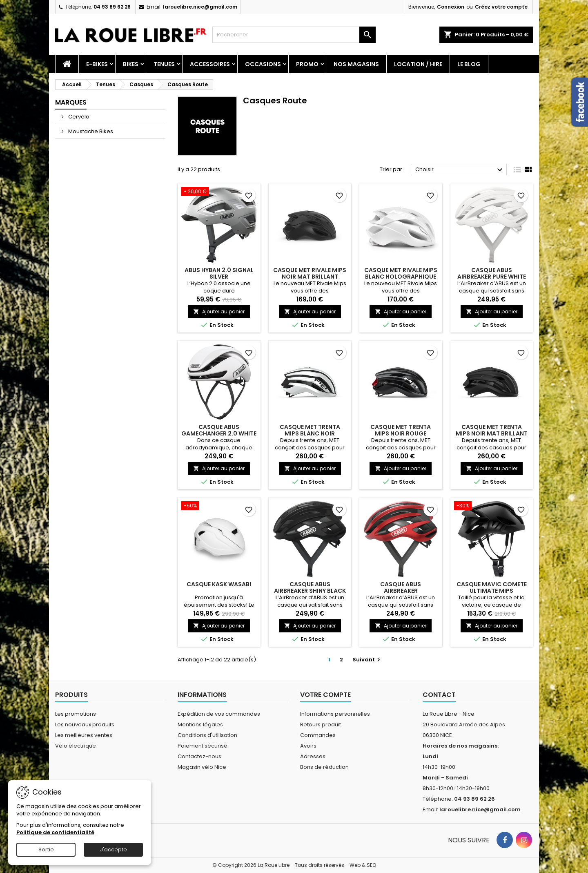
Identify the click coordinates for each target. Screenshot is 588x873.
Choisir (460, 170)
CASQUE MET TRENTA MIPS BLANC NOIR (310, 430)
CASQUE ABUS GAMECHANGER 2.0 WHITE (219, 430)
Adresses (313, 756)
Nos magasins (356, 64)
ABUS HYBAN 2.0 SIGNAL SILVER (219, 273)
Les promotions (76, 714)
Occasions (263, 64)
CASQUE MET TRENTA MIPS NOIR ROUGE (401, 430)
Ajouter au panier (219, 311)
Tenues (164, 64)
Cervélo (78, 117)
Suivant (367, 660)
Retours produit (321, 725)
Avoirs (308, 746)
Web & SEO (363, 865)
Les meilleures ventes (84, 735)
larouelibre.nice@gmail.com (200, 7)
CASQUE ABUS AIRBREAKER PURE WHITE (492, 273)
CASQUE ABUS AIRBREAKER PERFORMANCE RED (401, 591)
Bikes (131, 64)
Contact (439, 695)
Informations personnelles (335, 714)
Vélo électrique (76, 746)
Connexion (451, 7)
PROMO (307, 64)
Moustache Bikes (90, 131)
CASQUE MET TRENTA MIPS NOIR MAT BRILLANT (492, 430)
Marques (71, 102)
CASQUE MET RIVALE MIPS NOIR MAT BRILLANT (310, 273)
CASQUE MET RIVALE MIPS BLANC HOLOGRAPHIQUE (401, 273)
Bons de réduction (324, 767)
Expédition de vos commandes (219, 714)
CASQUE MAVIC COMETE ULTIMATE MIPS (492, 587)
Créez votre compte (501, 7)
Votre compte (325, 695)
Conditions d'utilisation (207, 735)
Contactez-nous (199, 756)
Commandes (318, 735)
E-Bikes (97, 64)
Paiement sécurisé (203, 746)
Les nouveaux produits (85, 725)
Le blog (469, 64)
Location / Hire (418, 64)
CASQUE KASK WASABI (219, 584)
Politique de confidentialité (55, 832)
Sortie (46, 850)
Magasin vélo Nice (202, 767)
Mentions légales (200, 725)
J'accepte (114, 850)
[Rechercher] (294, 35)
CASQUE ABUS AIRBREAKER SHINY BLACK (310, 587)
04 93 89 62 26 (112, 7)
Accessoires (210, 64)
